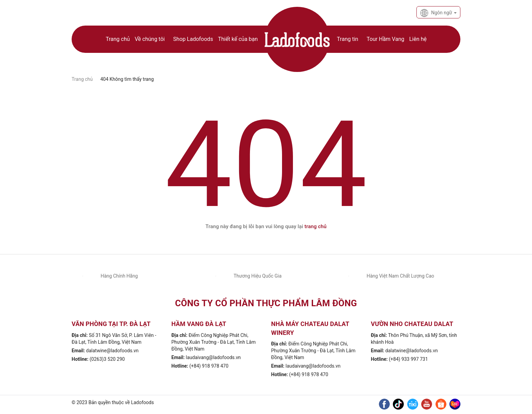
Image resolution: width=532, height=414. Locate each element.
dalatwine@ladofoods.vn (112, 351)
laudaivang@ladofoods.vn (213, 357)
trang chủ (316, 226)
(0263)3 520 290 (107, 359)
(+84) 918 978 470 (209, 366)
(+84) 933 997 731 (408, 359)
